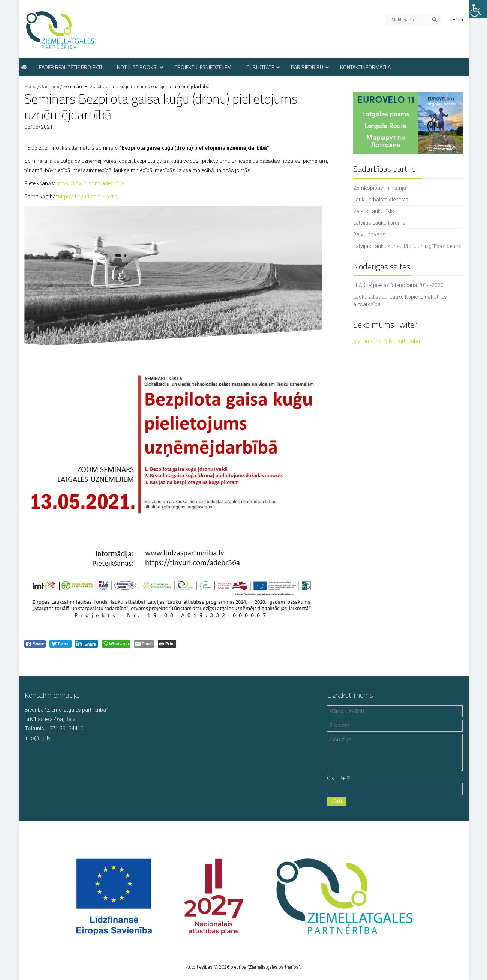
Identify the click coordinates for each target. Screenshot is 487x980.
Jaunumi (50, 86)
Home (30, 86)
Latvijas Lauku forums (379, 223)
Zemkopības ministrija (380, 188)
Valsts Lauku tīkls (374, 211)
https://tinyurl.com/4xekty (88, 197)
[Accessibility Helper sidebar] (478, 9)
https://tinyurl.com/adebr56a (90, 183)
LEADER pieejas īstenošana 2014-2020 (398, 285)
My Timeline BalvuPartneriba (387, 341)
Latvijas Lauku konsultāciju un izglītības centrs (407, 246)
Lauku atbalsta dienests (381, 200)
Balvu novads (369, 234)
